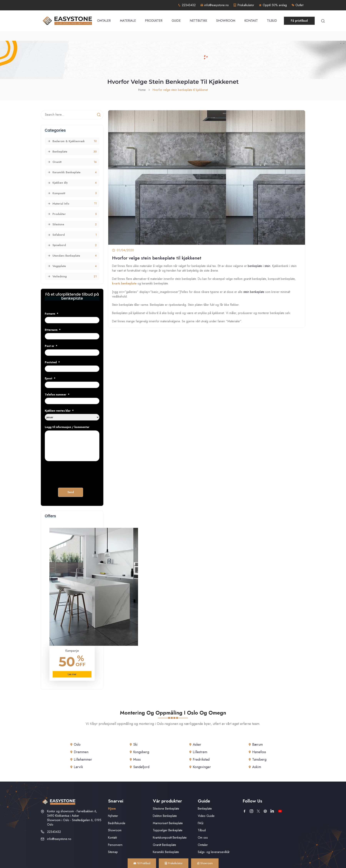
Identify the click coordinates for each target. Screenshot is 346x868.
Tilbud (272, 21)
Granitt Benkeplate (164, 845)
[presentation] (74, 473)
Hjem (112, 809)
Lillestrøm (200, 752)
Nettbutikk (198, 21)
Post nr (51, 346)
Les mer (72, 674)
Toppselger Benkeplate (168, 830)
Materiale (128, 21)
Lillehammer (83, 759)
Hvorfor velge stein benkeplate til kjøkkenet (180, 90)
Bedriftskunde (117, 823)
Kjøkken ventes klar (59, 411)
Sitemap (113, 852)
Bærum (257, 744)
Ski (135, 744)
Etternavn (53, 330)
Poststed (52, 362)
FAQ (201, 823)
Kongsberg (141, 752)
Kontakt (251, 21)
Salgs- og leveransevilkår (214, 852)
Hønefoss (259, 752)
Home (142, 90)
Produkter (154, 21)
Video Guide (206, 816)
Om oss (203, 838)
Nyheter (113, 816)
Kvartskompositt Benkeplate (170, 838)
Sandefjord (141, 767)
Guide (176, 21)
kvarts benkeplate (124, 283)
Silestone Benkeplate (166, 809)
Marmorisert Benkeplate (168, 823)
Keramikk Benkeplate (166, 852)
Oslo (77, 744)
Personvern (115, 845)
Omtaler (104, 21)
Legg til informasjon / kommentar (67, 427)
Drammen (81, 752)
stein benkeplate (254, 292)
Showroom (226, 21)
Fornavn (52, 314)
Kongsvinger (202, 767)
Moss (137, 759)
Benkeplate (205, 809)
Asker (197, 744)
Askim (257, 767)
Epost (50, 378)
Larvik (78, 767)
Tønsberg (259, 759)
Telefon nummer (57, 395)
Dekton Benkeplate (165, 816)
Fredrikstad (201, 759)
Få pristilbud (299, 21)
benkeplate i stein (259, 266)
